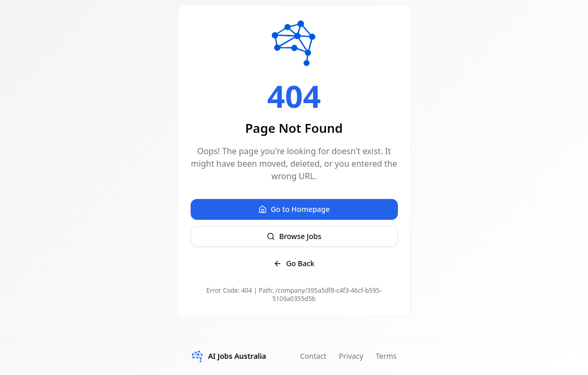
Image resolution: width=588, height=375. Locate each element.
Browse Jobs (294, 236)
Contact (313, 356)
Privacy (351, 356)
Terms (386, 356)
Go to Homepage (294, 209)
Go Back (294, 263)
